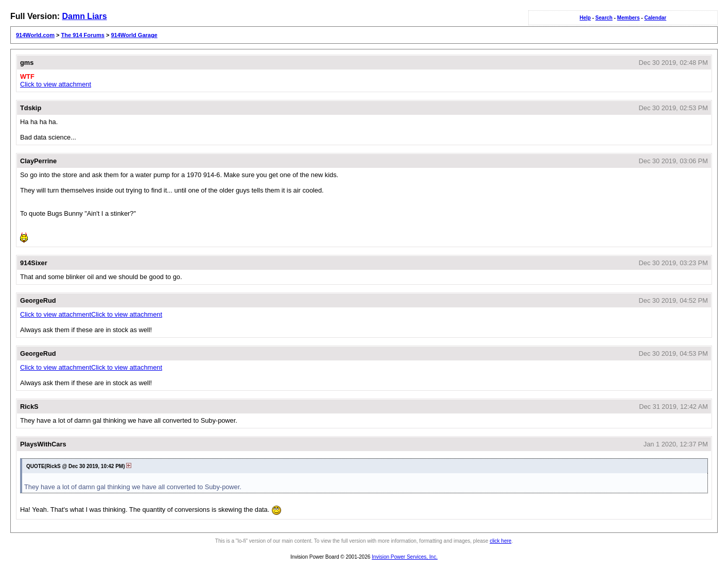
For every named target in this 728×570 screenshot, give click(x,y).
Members (629, 18)
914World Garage (134, 35)
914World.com (35, 35)
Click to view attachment (56, 84)
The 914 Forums (83, 35)
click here (500, 541)
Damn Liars (84, 16)
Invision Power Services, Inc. (405, 557)
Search (604, 18)
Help (585, 18)
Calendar (655, 18)
